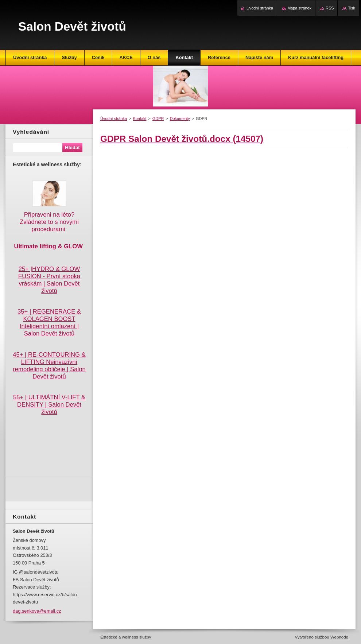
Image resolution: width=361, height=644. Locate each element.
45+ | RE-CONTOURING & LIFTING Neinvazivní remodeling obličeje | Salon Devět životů (49, 366)
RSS (330, 8)
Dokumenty (180, 119)
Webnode (339, 637)
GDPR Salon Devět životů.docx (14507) (182, 139)
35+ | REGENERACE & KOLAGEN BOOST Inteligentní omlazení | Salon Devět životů (49, 323)
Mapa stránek (299, 8)
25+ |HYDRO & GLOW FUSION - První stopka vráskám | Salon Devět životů (49, 280)
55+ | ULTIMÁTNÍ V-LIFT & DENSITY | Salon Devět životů (49, 405)
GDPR (158, 119)
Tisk (352, 8)
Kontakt (140, 119)
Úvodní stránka (114, 119)
